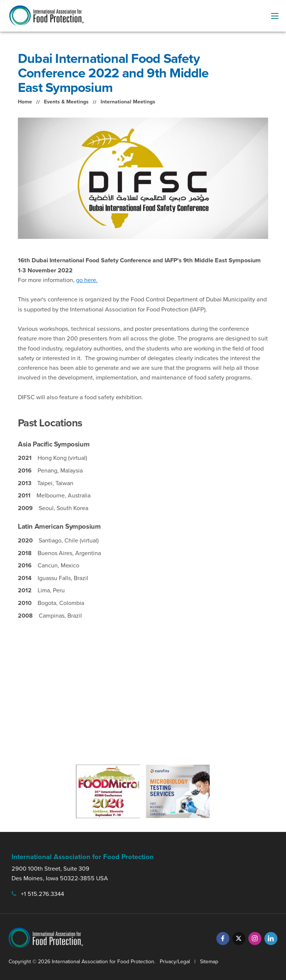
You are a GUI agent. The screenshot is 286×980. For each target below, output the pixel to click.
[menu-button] (275, 16)
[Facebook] (223, 939)
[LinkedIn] (271, 939)
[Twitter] (239, 939)
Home (25, 102)
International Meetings (128, 102)
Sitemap (209, 962)
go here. (87, 280)
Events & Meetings (66, 102)
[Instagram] (255, 939)
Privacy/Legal (175, 962)
